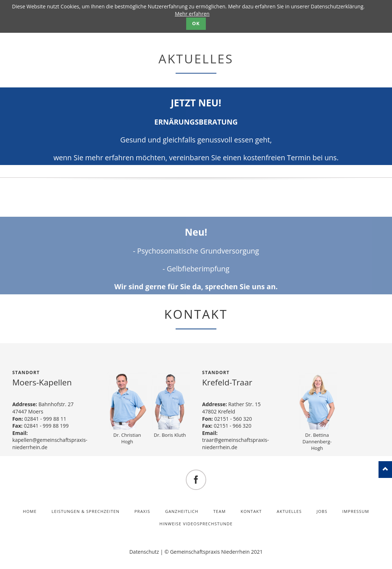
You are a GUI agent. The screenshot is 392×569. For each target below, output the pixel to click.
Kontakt (251, 511)
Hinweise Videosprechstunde (196, 524)
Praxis (142, 511)
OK (196, 23)
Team (220, 511)
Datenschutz (144, 552)
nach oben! (385, 470)
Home (30, 511)
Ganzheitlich (182, 511)
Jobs (322, 511)
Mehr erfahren (192, 14)
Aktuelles (289, 511)
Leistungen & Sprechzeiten (85, 511)
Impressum (356, 511)
